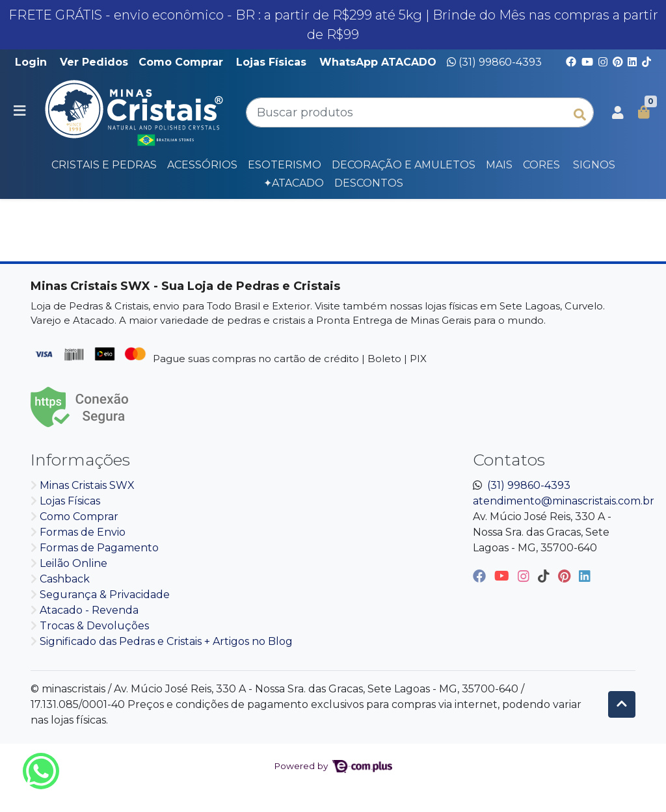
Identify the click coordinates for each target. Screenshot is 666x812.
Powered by (333, 766)
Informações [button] (80, 460)
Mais (499, 165)
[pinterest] (566, 576)
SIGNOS (594, 165)
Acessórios (202, 165)
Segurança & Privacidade (105, 595)
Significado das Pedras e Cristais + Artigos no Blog (166, 641)
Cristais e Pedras (104, 165)
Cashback (65, 579)
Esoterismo (285, 165)
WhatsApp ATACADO (378, 62)
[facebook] (481, 576)
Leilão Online (73, 563)
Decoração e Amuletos (404, 165)
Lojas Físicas (271, 62)
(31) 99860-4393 (494, 62)
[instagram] (525, 576)
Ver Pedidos (94, 62)
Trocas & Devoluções (94, 626)
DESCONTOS (369, 183)
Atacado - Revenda (89, 610)
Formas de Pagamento (99, 548)
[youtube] (503, 576)
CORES (541, 165)
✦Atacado (294, 183)
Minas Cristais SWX (87, 485)
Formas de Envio (83, 532)
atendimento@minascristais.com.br (564, 501)
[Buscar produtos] (420, 112)
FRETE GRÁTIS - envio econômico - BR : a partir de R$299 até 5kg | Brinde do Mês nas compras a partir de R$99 (333, 25)
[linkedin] (585, 576)
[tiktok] (545, 576)
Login (31, 62)
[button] (618, 112)
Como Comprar (181, 62)
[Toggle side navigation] (21, 112)
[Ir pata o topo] (622, 704)
